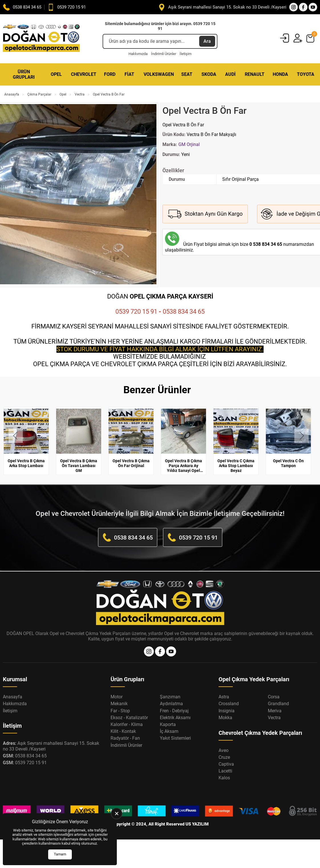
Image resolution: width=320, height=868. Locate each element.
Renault (255, 74)
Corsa (274, 697)
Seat (187, 74)
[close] (117, 814)
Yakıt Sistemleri (175, 738)
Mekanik (119, 704)
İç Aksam (169, 731)
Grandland (278, 704)
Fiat (129, 74)
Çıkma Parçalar (39, 94)
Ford (110, 74)
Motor (117, 697)
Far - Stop (120, 711)
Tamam (60, 854)
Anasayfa (12, 94)
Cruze (224, 757)
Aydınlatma (171, 704)
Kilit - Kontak (123, 731)
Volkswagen (159, 74)
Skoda (209, 74)
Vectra (80, 94)
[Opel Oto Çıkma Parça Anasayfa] (41, 39)
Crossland (229, 704)
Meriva (275, 711)
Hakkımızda (138, 54)
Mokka (225, 718)
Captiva (226, 764)
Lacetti (225, 771)
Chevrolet (84, 74)
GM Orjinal (189, 144)
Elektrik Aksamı (175, 718)
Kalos (224, 778)
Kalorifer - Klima (127, 724)
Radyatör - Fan (125, 738)
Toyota (306, 74)
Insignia (227, 711)
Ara (207, 41)
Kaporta (168, 724)
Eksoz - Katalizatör (129, 718)
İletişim (186, 54)
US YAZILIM (197, 824)
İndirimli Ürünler (164, 54)
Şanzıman (170, 697)
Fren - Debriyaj (174, 711)
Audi (230, 74)
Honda (280, 74)
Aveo (224, 750)
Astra (224, 697)
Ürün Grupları (24, 74)
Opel (56, 74)
